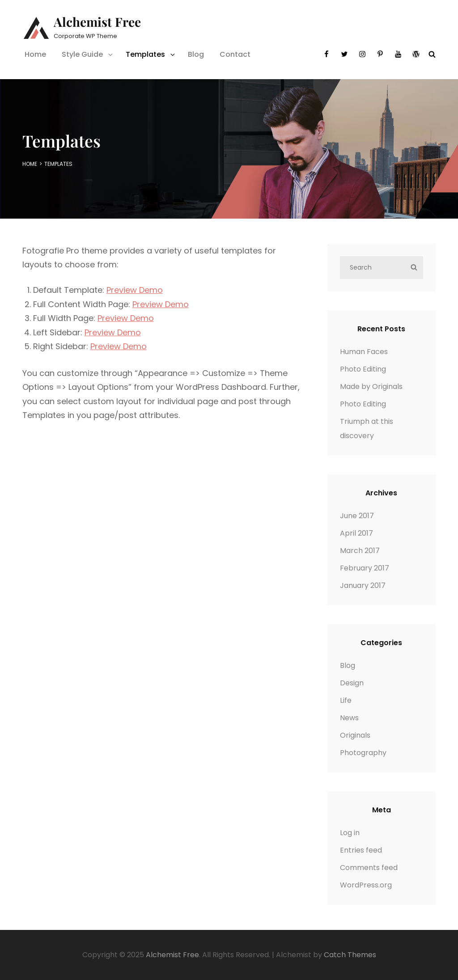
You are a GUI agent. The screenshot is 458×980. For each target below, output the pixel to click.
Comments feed (369, 868)
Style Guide (88, 54)
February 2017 (365, 568)
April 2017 (356, 533)
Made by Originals (371, 387)
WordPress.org (366, 885)
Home (35, 54)
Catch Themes (350, 955)
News (349, 718)
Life (346, 700)
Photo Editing (363, 369)
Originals (355, 735)
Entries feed (361, 850)
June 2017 (357, 516)
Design (352, 683)
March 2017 (360, 551)
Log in (350, 833)
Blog (196, 54)
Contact (235, 54)
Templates (151, 54)
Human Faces (364, 352)
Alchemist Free (97, 22)
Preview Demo (135, 290)
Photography (363, 753)
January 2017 (363, 585)
